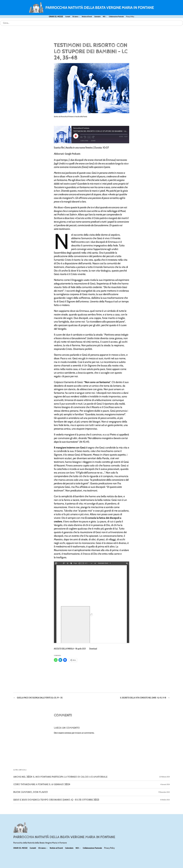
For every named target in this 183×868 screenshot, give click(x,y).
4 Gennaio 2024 (165, 784)
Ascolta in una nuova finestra (79, 148)
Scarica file (59, 148)
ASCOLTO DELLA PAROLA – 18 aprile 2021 (70, 649)
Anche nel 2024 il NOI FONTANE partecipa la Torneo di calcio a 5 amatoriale (60, 777)
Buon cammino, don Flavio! (31, 792)
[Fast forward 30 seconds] (93, 137)
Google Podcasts (73, 154)
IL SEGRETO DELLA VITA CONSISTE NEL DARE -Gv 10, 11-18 (143, 698)
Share (93, 141)
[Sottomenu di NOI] (106, 17)
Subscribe (84, 141)
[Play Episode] (76, 136)
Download (93, 649)
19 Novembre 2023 (164, 792)
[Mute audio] (81, 137)
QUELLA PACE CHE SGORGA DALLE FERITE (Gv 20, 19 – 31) (40, 698)
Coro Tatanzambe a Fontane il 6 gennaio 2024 (42, 784)
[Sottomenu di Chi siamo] (79, 17)
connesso (68, 733)
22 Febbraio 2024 (165, 777)
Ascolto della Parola (81, 117)
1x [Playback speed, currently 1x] (89, 137)
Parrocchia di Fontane (67, 117)
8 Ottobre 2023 (165, 800)
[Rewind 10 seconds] (85, 137)
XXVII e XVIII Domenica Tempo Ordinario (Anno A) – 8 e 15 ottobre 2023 (56, 800)
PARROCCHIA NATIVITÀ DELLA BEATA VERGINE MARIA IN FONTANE (100, 8)
